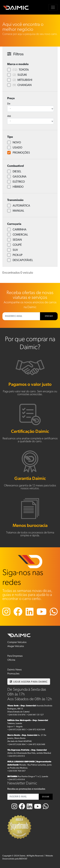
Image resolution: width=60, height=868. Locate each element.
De (9, 104)
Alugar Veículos (16, 646)
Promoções (13, 674)
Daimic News (14, 670)
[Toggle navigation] (53, 7)
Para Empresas (15, 656)
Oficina (11, 660)
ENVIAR (49, 316)
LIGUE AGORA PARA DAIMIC (29, 682)
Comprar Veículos (17, 642)
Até (9, 116)
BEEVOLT (23, 859)
